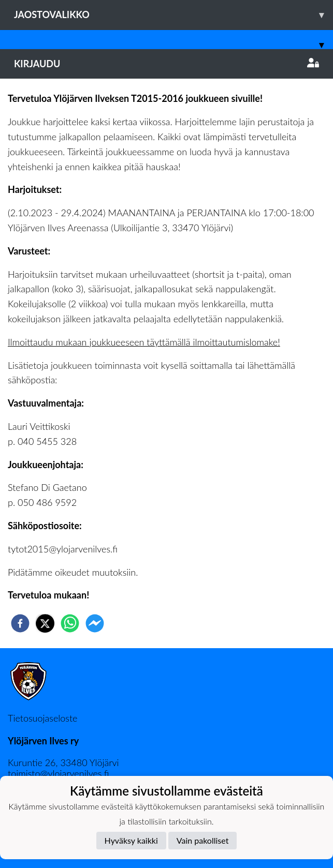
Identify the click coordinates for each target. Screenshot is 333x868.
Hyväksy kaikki (131, 840)
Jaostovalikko (173, 15)
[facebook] (20, 623)
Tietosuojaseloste (42, 718)
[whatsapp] (70, 623)
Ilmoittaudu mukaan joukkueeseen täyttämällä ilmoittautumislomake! (144, 342)
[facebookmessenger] (95, 623)
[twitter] (45, 623)
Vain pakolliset (203, 840)
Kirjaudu (166, 64)
